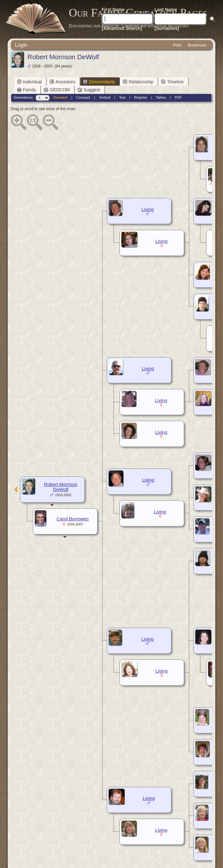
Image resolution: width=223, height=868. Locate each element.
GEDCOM (57, 90)
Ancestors (62, 82)
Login (21, 45)
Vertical (104, 97)
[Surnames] (167, 28)
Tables (161, 97)
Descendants (99, 82)
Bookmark (197, 45)
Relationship (138, 82)
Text (122, 97)
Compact (83, 97)
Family (27, 90)
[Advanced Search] (122, 28)
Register (141, 97)
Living (147, 209)
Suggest (89, 90)
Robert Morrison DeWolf (61, 487)
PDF (178, 97)
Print (177, 45)
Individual (29, 82)
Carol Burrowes (73, 519)
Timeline (172, 82)
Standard (60, 97)
